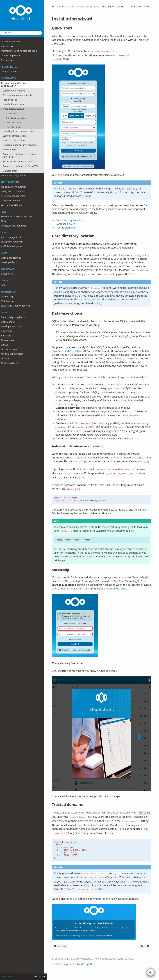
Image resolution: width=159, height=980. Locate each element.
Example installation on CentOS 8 (23, 161)
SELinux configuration (17, 136)
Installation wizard (15, 109)
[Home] (56, 7)
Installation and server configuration (15, 84)
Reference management (16, 196)
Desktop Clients (12, 262)
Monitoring (9, 297)
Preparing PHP (13, 100)
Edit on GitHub (142, 7)
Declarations (10, 60)
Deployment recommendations (22, 95)
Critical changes (12, 71)
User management (13, 258)
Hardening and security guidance (23, 145)
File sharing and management (19, 217)
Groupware (9, 274)
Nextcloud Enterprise (15, 354)
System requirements (17, 90)
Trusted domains (16, 127)
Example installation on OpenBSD (23, 166)
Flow (6, 221)
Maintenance (10, 301)
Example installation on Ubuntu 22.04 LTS (22, 156)
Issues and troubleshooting (18, 306)
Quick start (13, 113)
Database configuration (16, 175)
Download (9, 331)
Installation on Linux (16, 104)
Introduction (10, 46)
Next (145, 956)
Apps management (14, 237)
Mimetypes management (17, 226)
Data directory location (19, 118)
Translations (10, 340)
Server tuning (13, 150)
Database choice (15, 122)
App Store (9, 335)
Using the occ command (16, 191)
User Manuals (11, 322)
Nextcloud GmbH (13, 363)
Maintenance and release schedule (22, 51)
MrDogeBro (90, 974)
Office (7, 285)
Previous (63, 956)
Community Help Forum (16, 317)
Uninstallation (13, 171)
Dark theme (62, 974)
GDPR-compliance (13, 55)
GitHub (7, 345)
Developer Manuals (14, 326)
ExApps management (15, 242)
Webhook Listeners (14, 201)
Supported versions (14, 349)
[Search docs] (23, 33)
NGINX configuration (16, 140)
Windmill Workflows (14, 205)
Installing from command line (21, 131)
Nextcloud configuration (16, 187)
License (7, 359)
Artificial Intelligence (14, 246)
